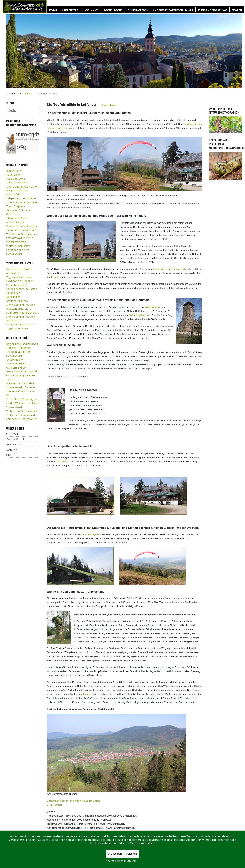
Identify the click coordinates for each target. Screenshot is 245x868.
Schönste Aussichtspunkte (22, 202)
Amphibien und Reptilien (21, 305)
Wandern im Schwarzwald (22, 234)
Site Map (12, 434)
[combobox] (23, 111)
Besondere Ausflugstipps (22, 226)
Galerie (237, 9)
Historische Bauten (18, 218)
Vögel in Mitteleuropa (19, 277)
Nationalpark (138, 9)
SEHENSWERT (71, 9)
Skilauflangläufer (138, 315)
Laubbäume (13, 293)
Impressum (14, 444)
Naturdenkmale (15, 222)
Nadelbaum (13, 297)
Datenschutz (16, 439)
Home (53, 9)
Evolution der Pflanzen (20, 281)
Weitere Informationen (121, 861)
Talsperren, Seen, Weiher (22, 198)
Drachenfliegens (90, 534)
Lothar (87, 694)
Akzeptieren (115, 854)
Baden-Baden (113, 9)
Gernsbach (63, 461)
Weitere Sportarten (18, 246)
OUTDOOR (92, 9)
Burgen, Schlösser (17, 190)
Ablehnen (132, 854)
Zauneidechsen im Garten (22, 289)
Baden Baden (14, 171)
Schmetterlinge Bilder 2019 (23, 312)
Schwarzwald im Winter (20, 238)
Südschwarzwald (16, 242)
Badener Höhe (179, 269)
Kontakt (13, 450)
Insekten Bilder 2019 (19, 309)
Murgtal (55, 277)
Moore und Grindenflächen (22, 186)
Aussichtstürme (16, 179)
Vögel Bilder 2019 (17, 328)
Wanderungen (152, 307)
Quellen (12, 455)
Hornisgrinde (160, 269)
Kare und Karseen (17, 182)
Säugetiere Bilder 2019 (20, 324)
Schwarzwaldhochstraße (173, 9)
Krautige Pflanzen (17, 301)
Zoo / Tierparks (16, 206)
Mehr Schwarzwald (212, 9)
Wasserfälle (13, 194)
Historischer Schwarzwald (22, 230)
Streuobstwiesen (17, 285)
